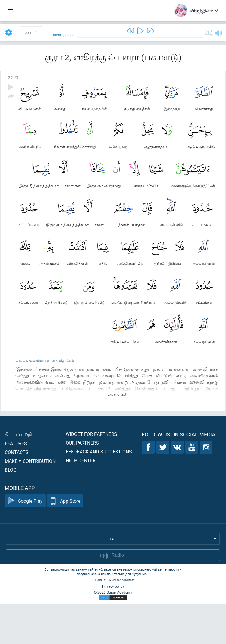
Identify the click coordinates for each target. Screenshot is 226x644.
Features (16, 484)
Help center (81, 501)
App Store (65, 541)
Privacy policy (113, 626)
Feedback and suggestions (99, 492)
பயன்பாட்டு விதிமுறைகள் (113, 620)
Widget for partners (91, 474)
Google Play (25, 541)
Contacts (17, 492)
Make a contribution (30, 501)
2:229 (13, 77)
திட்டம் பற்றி (18, 474)
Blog (11, 510)
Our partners (82, 483)
